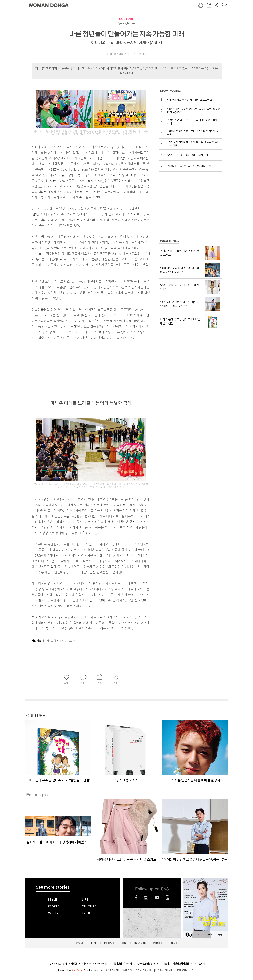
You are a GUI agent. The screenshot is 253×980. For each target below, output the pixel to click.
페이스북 (136, 898)
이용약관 (167, 964)
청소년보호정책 (198, 964)
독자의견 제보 (85, 964)
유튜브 (157, 898)
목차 (200, 935)
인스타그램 (146, 898)
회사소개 (128, 964)
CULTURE (127, 19)
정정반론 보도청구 (101, 964)
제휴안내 (157, 964)
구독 (210, 935)
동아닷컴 (118, 964)
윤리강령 (73, 964)
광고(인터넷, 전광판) (142, 964)
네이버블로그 (168, 898)
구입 (221, 935)
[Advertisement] (82, 367)
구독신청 (53, 964)
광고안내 (63, 964)
